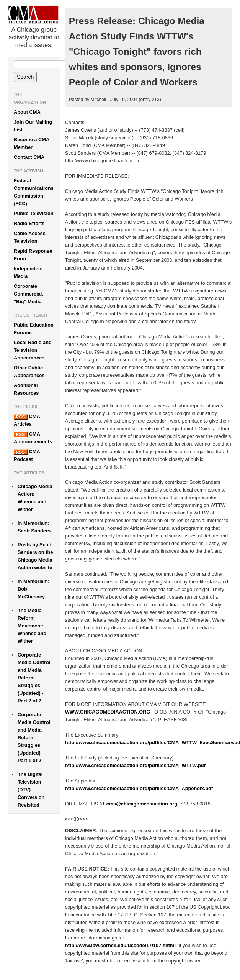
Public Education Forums (34, 329)
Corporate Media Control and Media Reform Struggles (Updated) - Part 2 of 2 (34, 678)
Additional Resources (26, 389)
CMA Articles (27, 420)
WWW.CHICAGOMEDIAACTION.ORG (108, 712)
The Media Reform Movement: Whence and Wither (32, 626)
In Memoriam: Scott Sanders (34, 527)
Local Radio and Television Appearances (33, 350)
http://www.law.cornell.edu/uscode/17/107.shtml (120, 945)
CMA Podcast (27, 455)
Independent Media (28, 272)
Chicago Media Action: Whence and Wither (35, 498)
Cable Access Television (30, 237)
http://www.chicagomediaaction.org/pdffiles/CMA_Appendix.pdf (139, 788)
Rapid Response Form (33, 255)
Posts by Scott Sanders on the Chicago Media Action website (35, 556)
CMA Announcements (33, 438)
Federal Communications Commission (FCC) (34, 192)
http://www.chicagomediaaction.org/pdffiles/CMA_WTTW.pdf (135, 765)
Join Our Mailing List (33, 126)
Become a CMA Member (32, 143)
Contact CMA (29, 157)
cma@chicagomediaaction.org (142, 804)
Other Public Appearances (29, 372)
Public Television (34, 213)
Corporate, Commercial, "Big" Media (29, 294)
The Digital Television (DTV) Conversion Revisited (31, 790)
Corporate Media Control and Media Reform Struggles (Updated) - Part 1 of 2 (34, 737)
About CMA (27, 112)
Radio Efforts (29, 223)
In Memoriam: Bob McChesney (33, 589)
